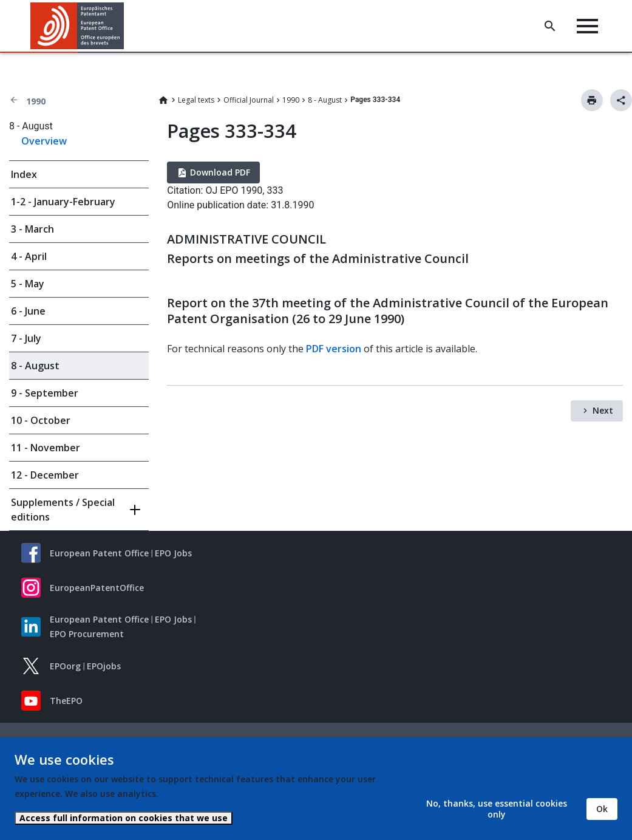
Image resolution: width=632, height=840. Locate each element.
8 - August (325, 100)
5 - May (28, 284)
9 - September (45, 393)
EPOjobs (104, 666)
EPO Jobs (173, 553)
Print (592, 100)
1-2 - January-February (63, 202)
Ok (602, 809)
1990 (36, 101)
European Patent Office (99, 553)
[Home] (77, 26)
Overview (44, 141)
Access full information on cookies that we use (124, 818)
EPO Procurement (87, 634)
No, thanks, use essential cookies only (497, 809)
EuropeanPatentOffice (97, 588)
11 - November (46, 448)
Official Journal (249, 100)
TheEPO (66, 701)
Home (163, 100)
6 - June (28, 311)
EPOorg (65, 666)
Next (603, 410)
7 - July (26, 338)
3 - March (32, 229)
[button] (126, 26)
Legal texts (196, 100)
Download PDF (220, 172)
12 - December (45, 475)
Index (24, 174)
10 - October (41, 420)
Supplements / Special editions (63, 510)
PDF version (334, 349)
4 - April (29, 256)
